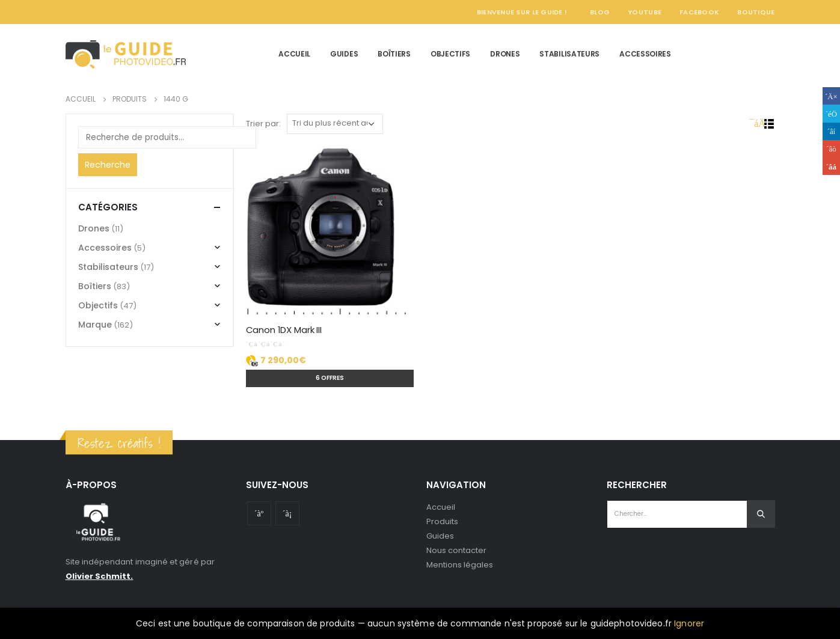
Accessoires (645, 54)
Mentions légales (460, 565)
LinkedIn (831, 131)
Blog (600, 12)
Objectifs (450, 54)
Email (831, 166)
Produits (443, 521)
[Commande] (335, 124)
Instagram (287, 513)
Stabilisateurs (569, 54)
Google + (831, 149)
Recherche (108, 165)
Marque (95, 325)
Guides (344, 54)
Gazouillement (831, 113)
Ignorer (689, 623)
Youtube (259, 513)
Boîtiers (394, 54)
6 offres (330, 378)
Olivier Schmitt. (100, 576)
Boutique (756, 12)
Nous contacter (457, 550)
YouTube (645, 12)
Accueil (294, 54)
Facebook (699, 12)
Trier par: (263, 124)
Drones (505, 54)
